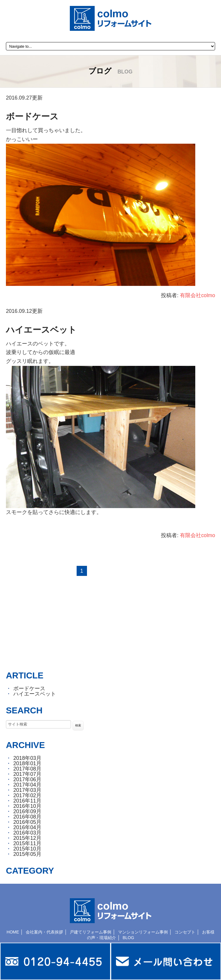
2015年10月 (27, 849)
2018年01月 (27, 763)
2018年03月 (27, 758)
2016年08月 (27, 817)
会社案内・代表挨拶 (44, 932)
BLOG (128, 938)
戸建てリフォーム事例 (91, 932)
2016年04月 (27, 827)
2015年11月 (27, 843)
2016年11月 (27, 801)
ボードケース (32, 116)
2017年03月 (27, 790)
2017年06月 (27, 779)
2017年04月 (27, 785)
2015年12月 (27, 838)
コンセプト (185, 932)
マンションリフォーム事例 (143, 932)
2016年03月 (27, 833)
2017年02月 (27, 795)
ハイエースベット (41, 330)
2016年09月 (27, 811)
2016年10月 (27, 806)
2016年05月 (27, 822)
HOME (13, 932)
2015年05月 (27, 854)
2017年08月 (27, 769)
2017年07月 (27, 774)
